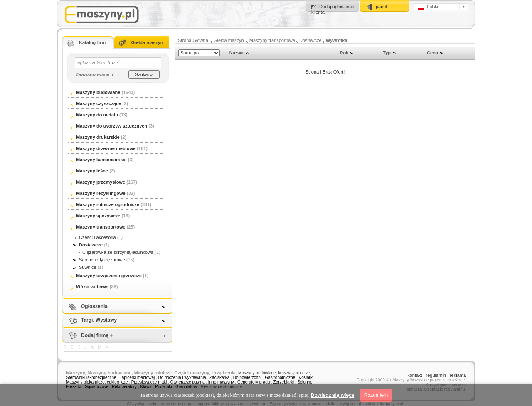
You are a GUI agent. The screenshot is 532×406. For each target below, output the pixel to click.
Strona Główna (193, 40)
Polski (428, 7)
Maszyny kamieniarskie (99, 160)
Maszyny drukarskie (95, 137)
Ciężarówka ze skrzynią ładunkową (115, 252)
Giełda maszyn (147, 42)
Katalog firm (92, 42)
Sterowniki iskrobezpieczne (91, 378)
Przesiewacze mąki (149, 382)
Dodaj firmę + (97, 335)
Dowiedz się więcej (333, 395)
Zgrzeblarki (284, 382)
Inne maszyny (221, 382)
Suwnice (85, 267)
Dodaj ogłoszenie (337, 7)
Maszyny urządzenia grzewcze (106, 276)
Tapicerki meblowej (137, 378)
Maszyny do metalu (95, 115)
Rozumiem (376, 395)
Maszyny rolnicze (294, 373)
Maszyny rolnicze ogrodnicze (105, 204)
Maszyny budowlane (96, 92)
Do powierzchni (247, 378)
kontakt (415, 375)
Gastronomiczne (280, 378)
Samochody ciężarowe (99, 260)
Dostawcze (310, 40)
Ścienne (305, 382)
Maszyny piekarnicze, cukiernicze (97, 382)
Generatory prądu (254, 382)
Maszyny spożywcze (96, 216)
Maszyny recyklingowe (98, 193)
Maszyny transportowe (272, 40)
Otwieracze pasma (188, 382)
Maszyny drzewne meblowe (103, 148)
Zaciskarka (219, 378)
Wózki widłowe (90, 287)
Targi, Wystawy (99, 320)
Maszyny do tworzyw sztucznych (110, 126)
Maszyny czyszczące (97, 103)
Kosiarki (306, 378)
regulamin (436, 375)
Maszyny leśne (90, 171)
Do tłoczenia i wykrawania (183, 378)
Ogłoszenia (94, 306)
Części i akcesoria (95, 237)
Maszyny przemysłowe (98, 182)
